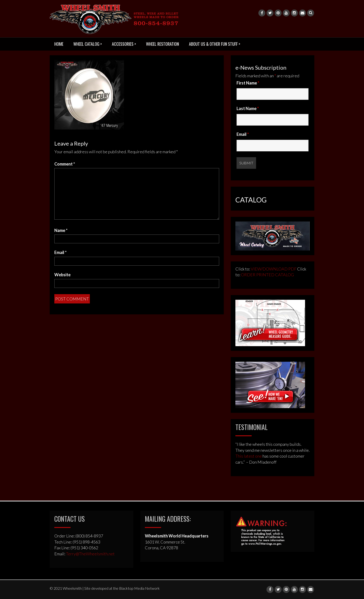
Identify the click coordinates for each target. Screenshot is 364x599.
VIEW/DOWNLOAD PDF (274, 269)
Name (61, 230)
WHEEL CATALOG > (88, 44)
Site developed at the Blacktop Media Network (122, 588)
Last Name (248, 108)
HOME (59, 44)
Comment (65, 164)
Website (62, 275)
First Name (248, 83)
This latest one (249, 456)
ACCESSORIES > (124, 44)
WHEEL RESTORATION (162, 44)
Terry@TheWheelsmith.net (90, 554)
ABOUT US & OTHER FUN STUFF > (215, 44)
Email (60, 252)
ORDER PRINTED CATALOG (267, 275)
